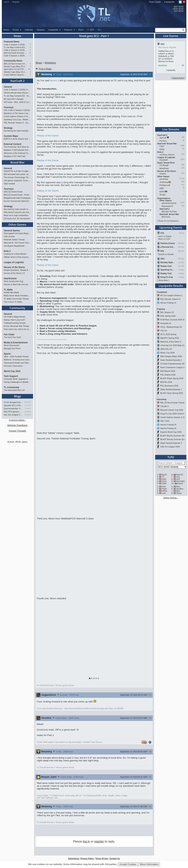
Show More (163, 280)
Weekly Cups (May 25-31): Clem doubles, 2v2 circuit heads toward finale (16, 66)
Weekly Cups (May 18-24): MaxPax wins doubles (16, 72)
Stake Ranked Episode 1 (171, 389)
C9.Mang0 (164, 165)
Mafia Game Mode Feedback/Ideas (17, 296)
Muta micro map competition (16, 215)
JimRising (164, 182)
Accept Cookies (128, 864)
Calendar (29, 30)
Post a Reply (43, 69)
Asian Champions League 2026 (174, 367)
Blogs (17, 396)
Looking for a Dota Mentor (15, 254)
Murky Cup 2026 (167, 353)
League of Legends (14, 262)
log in (86, 841)
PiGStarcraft (165, 185)
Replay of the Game (48, 136)
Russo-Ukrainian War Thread (16, 326)
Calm (162, 146)
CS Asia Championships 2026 (173, 364)
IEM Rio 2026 (166, 382)
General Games (12, 231)
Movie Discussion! (12, 345)
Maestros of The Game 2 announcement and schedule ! (17, 113)
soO (178, 479)
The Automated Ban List (14, 390)
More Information (149, 864)
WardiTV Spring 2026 (170, 338)
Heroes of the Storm (14, 267)
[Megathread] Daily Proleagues (17, 198)
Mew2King (164, 168)
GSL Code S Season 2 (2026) (17, 110)
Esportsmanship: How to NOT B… (13, 408)
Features (69, 30)
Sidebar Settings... (171, 498)
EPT (90, 30)
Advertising (74, 858)
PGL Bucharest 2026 (169, 386)
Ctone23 (28, 405)
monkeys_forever (167, 155)
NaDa (162, 149)
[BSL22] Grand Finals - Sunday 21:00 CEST (17, 195)
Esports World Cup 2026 (171, 432)
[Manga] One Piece (12, 348)
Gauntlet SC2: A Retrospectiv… (13, 405)
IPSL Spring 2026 (168, 316)
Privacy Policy (87, 858)
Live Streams (171, 129)
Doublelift (164, 160)
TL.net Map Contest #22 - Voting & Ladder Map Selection (16, 47)
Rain (164, 487)
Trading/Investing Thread (15, 323)
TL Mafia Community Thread (16, 299)
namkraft (28, 415)
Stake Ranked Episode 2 (171, 360)
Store (81, 30)
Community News (13, 61)
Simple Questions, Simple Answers (17, 270)
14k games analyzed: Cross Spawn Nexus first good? (17, 180)
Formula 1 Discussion (13, 366)
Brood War (17, 162)
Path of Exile (9, 236)
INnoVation (181, 481)
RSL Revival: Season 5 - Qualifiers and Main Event (17, 123)
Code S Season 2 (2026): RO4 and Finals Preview (16, 45)
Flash (164, 489)
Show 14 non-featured (168, 221)
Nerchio (180, 475)
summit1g (164, 179)
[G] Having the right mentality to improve (17, 131)
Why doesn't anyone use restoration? (17, 212)
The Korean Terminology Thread (17, 177)
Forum (17, 30)
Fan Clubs (9, 334)
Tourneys (9, 107)
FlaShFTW (28, 402)
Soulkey (180, 489)
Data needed (9, 184)
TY (163, 477)
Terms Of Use (102, 858)
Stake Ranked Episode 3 (171, 443)
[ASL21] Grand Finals (13, 192)
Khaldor (163, 174)
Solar (164, 481)
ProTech (163, 141)
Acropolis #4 (166, 323)
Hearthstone (10, 279)
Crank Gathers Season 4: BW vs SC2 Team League (16, 75)
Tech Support (11, 376)
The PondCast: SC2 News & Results (17, 147)
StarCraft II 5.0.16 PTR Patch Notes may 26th (16, 69)
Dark (164, 479)
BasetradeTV (167, 206)
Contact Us (115, 858)
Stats (164, 483)
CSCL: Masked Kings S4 (171, 327)
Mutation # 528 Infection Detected (17, 150)
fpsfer (162, 191)
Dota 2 (7, 251)
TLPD (171, 457)
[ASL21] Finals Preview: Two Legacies (16, 53)
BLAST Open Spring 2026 (172, 393)
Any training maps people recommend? (17, 209)
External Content (13, 144)
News (17, 36)
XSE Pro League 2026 (170, 447)
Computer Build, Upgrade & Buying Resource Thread (17, 379)
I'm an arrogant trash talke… (13, 402)
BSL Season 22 (167, 312)
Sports (7, 354)
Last (164, 493)
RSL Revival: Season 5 (170, 299)
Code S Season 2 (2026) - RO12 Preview (16, 56)
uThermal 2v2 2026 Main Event (174, 345)
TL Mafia (8, 290)
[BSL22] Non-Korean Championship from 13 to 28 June (16, 64)
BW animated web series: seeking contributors (17, 174)
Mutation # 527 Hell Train (15, 156)
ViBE (162, 188)
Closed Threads (17, 431)
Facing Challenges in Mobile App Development (17, 382)
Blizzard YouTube (169, 211)
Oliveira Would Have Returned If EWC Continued (17, 93)
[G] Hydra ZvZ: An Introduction (17, 218)
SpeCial (163, 138)
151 (29, 69)
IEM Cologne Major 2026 (171, 356)
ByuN (164, 475)
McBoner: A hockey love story (17, 360)
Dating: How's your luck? (15, 320)
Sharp (179, 493)
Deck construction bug (13, 281)
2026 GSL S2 (166, 349)
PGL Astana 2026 (168, 375)
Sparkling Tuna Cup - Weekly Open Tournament (17, 120)
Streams (41, 30)
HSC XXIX (165, 421)
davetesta (162, 65)
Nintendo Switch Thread (14, 240)
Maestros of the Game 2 (171, 342)
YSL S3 (164, 331)
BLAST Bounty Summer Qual (173, 439)
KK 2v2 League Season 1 (171, 295)
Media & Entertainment (16, 343)
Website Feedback (17, 425)
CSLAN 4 (164, 406)
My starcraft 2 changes (14, 99)
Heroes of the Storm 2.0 (14, 273)
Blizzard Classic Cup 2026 (172, 410)
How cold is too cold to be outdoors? (17, 329)
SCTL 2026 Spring (168, 334)
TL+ (100, 30)
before (53, 81)
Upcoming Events (171, 227)
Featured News (12, 42)
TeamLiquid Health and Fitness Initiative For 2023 (17, 363)
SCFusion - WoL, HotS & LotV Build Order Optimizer (17, 102)
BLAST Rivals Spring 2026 (172, 378)
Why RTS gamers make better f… (13, 412)
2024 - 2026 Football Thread (16, 357)
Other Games (17, 225)
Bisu (178, 487)
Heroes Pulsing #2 (168, 428)
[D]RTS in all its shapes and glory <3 (17, 139)
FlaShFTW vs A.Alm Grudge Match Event (17, 171)
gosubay (28, 412)
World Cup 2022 (12, 371)
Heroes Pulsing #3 (168, 425)
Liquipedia (169, 2)
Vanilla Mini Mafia (11, 292)
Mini (178, 491)
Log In (6, 2)
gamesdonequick (169, 203)
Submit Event (178, 78)
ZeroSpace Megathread (14, 246)
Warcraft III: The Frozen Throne (17, 243)
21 (30, 53)
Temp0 (162, 195)
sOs (178, 477)
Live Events (171, 36)
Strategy (8, 128)
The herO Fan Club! (12, 337)
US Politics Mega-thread (14, 317)
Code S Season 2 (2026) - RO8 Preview (16, 50)
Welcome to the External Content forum (17, 153)
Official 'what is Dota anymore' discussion (17, 257)
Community (17, 308)
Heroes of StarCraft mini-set (16, 284)
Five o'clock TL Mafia (13, 302)
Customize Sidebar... (17, 420)
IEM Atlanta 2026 (168, 371)
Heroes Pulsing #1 (168, 303)
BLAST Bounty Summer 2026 (173, 436)
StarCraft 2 (17, 81)
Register (16, 2)
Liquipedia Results (171, 286)
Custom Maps (11, 136)
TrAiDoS (28, 408)
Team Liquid (155, 2)
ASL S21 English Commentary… (13, 415)
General (8, 87)
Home (6, 30)
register (99, 841)
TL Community (12, 387)
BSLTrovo (166, 217)
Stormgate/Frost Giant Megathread (17, 233)
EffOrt (164, 491)
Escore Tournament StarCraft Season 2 (17, 201)
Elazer (180, 483)
